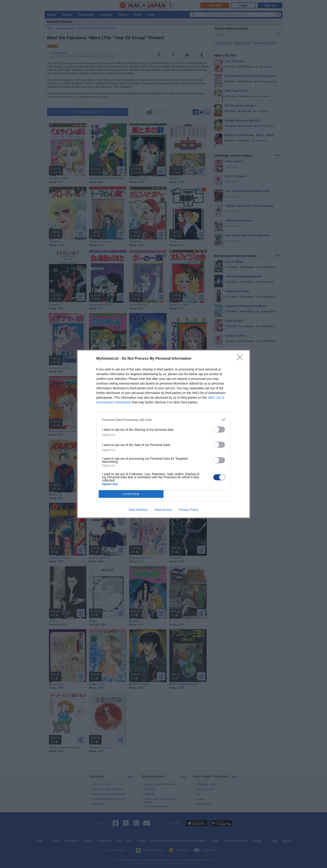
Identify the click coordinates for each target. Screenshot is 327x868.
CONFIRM (131, 494)
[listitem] (163, 420)
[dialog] (163, 434)
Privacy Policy (189, 510)
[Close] (241, 359)
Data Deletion (138, 510)
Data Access (163, 510)
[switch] (219, 430)
